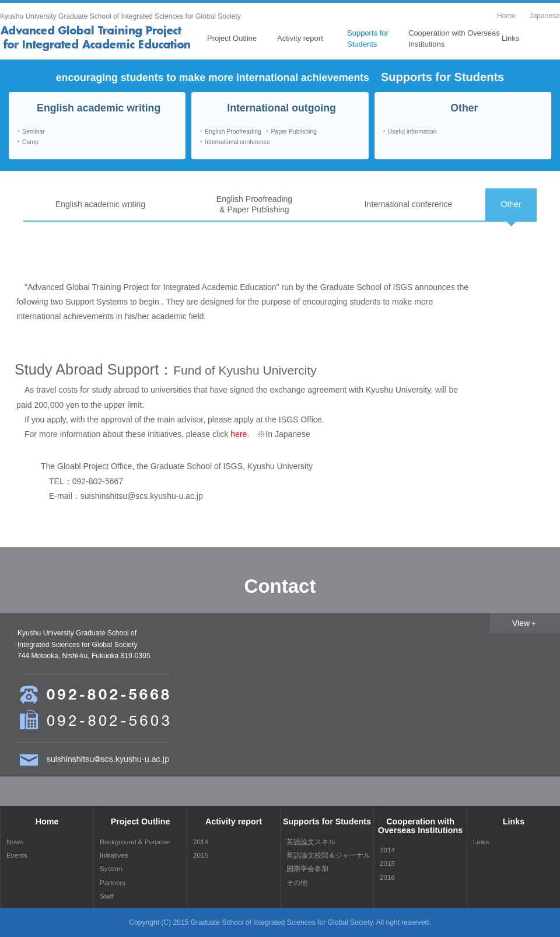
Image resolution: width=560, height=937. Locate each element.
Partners (113, 882)
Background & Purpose (135, 842)
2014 (201, 842)
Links (510, 38)
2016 (387, 877)
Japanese (545, 16)
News (15, 842)
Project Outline (232, 38)
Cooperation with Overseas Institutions (454, 38)
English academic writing (100, 204)
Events (17, 855)
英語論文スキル (311, 842)
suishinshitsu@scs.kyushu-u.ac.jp (142, 496)
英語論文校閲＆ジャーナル (328, 855)
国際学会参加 (307, 868)
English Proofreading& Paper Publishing (254, 204)
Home (506, 16)
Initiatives (114, 855)
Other (511, 204)
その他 (297, 882)
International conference (409, 204)
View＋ (525, 623)
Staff (107, 896)
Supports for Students (368, 38)
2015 (201, 855)
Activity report (300, 38)
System (111, 868)
